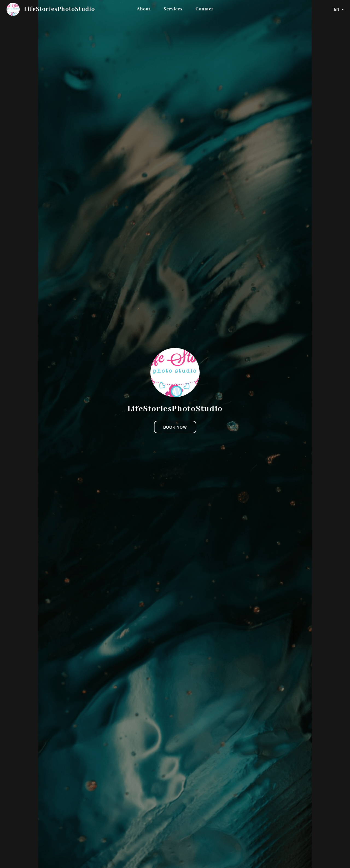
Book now (175, 427)
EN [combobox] (337, 9)
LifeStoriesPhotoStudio (59, 9)
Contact (204, 9)
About (144, 9)
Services (173, 9)
